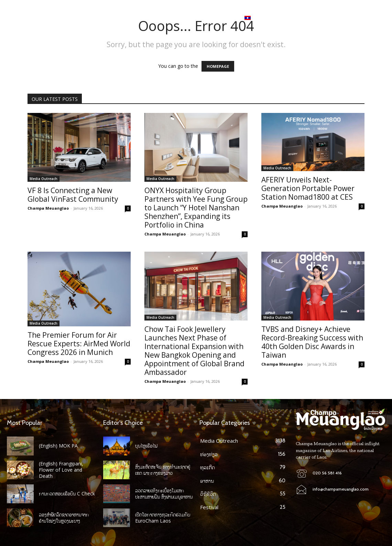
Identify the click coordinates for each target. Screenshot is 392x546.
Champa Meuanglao (48, 208)
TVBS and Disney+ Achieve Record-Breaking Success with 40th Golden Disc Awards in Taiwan (312, 342)
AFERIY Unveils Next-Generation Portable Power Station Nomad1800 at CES (308, 188)
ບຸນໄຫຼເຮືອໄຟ (146, 446)
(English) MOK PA (58, 446)
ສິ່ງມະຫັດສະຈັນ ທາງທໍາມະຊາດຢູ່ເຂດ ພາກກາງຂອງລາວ (163, 470)
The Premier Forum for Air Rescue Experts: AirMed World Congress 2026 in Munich (79, 344)
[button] (380, 18)
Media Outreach (43, 179)
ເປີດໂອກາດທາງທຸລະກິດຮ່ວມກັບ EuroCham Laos (163, 518)
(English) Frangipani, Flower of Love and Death (61, 470)
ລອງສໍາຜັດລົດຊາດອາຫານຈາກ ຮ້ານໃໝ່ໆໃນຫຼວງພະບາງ (64, 518)
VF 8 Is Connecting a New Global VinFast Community (73, 195)
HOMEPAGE (218, 66)
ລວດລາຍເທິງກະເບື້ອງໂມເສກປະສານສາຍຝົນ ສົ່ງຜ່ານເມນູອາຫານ (164, 493)
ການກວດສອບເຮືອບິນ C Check (67, 493)
